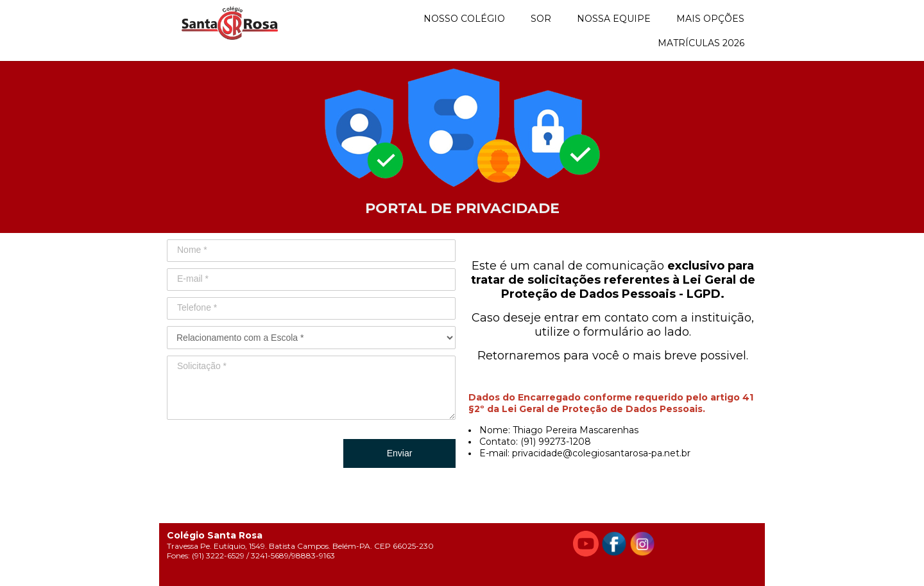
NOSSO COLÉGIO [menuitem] (464, 19)
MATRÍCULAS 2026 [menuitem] (701, 43)
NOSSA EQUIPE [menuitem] (614, 19)
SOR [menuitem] (541, 19)
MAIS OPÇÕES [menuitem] (710, 19)
